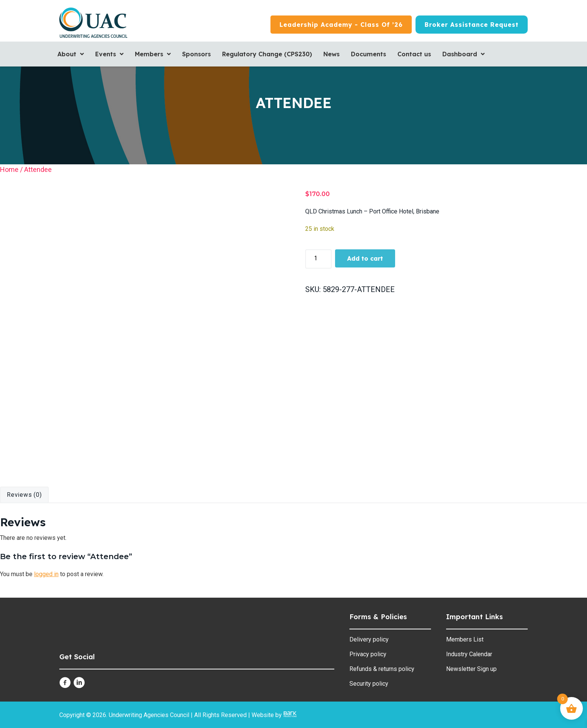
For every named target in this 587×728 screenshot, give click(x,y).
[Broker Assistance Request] (472, 25)
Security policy (369, 684)
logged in (46, 574)
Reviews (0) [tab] (24, 495)
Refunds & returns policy (382, 669)
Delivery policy (369, 639)
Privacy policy (368, 654)
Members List (465, 639)
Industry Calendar (469, 654)
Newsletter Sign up (471, 669)
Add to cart (365, 258)
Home (9, 169)
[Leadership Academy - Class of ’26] (341, 25)
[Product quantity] (318, 259)
